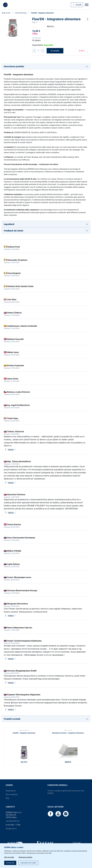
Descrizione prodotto (14, 66)
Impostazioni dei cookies (28, 863)
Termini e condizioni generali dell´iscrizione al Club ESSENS (66, 792)
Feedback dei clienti (13, 231)
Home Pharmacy (21, 13)
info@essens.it (11, 829)
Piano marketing (12, 794)
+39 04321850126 (12, 821)
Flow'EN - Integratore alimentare (43, 13)
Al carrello (55, 51)
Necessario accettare (25, 857)
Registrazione (11, 791)
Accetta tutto (10, 863)
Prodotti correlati (12, 719)
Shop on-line (6, 13)
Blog (7, 798)
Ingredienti (9, 224)
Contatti (10, 807)
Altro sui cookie (9, 857)
